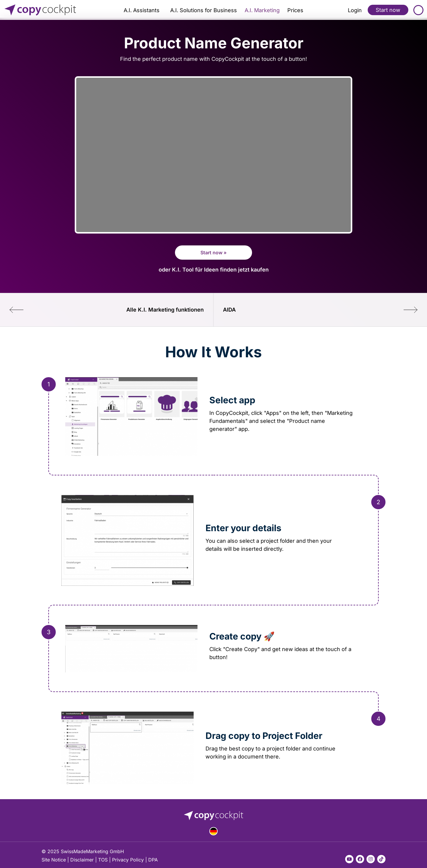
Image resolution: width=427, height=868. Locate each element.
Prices (295, 10)
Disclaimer (82, 860)
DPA (153, 860)
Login (355, 10)
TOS (103, 860)
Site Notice (54, 860)
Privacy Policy (128, 860)
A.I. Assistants (142, 10)
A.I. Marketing (262, 10)
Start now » (213, 253)
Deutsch (213, 831)
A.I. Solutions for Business (204, 10)
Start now (388, 10)
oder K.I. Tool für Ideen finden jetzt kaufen (214, 269)
